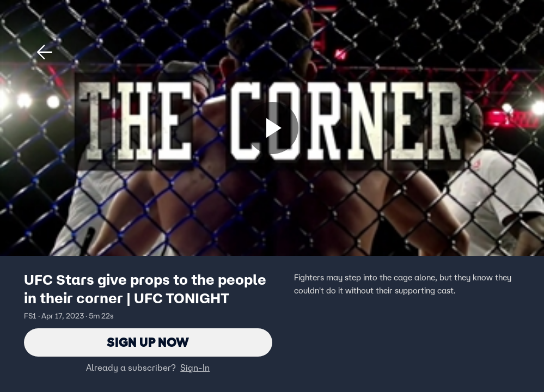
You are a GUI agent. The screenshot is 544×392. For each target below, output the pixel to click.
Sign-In (195, 367)
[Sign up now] (272, 128)
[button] (45, 52)
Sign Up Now (148, 342)
